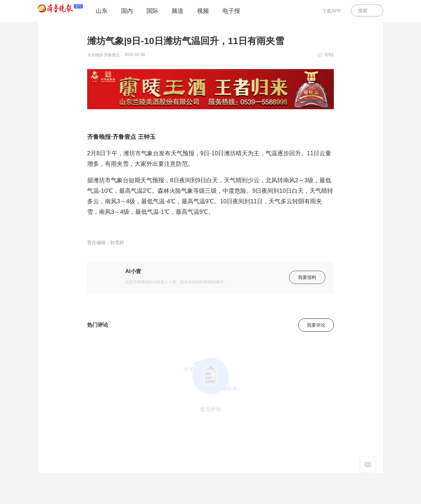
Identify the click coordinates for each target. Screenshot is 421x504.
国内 (127, 11)
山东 (102, 11)
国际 (152, 11)
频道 (178, 11)
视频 (203, 11)
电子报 (231, 11)
